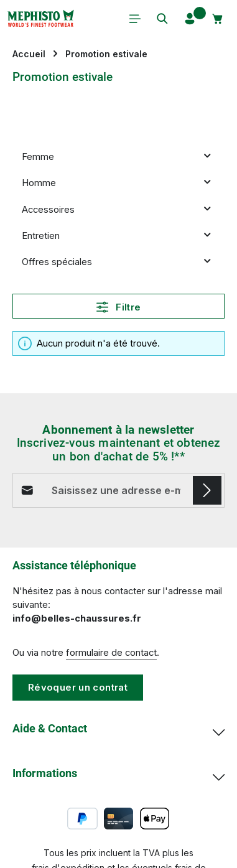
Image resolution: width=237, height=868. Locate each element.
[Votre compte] (190, 19)
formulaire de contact (111, 653)
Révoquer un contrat (78, 688)
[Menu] (135, 19)
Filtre (119, 307)
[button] (207, 157)
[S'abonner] (207, 490)
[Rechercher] (162, 19)
